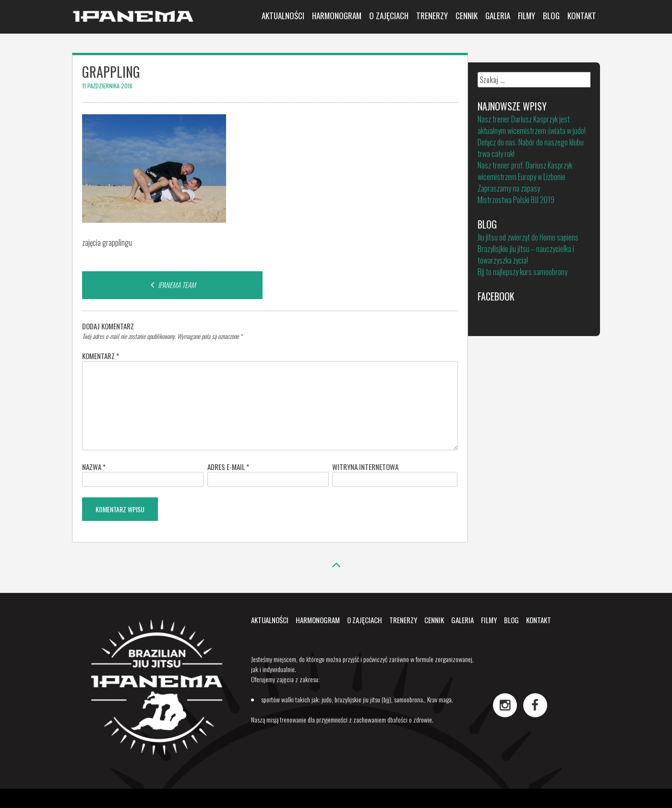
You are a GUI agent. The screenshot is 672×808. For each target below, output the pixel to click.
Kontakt (582, 16)
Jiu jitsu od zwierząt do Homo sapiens (528, 237)
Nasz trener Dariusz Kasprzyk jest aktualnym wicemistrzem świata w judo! (532, 125)
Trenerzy (432, 16)
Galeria (498, 16)
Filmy (527, 16)
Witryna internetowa (365, 467)
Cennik (467, 16)
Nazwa (94, 467)
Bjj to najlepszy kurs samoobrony (522, 272)
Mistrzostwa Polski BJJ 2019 (516, 200)
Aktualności (283, 16)
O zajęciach (389, 16)
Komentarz (101, 356)
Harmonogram (337, 16)
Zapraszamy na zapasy (509, 188)
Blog (551, 16)
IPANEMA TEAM (172, 285)
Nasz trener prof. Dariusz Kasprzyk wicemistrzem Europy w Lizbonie (525, 171)
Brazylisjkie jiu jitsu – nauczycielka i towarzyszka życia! (526, 254)
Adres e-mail (228, 467)
